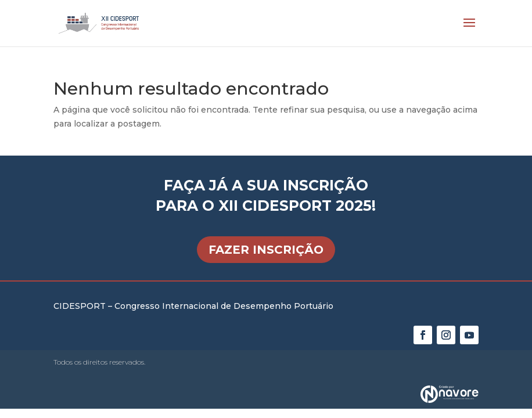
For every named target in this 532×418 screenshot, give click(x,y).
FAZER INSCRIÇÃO (266, 250)
